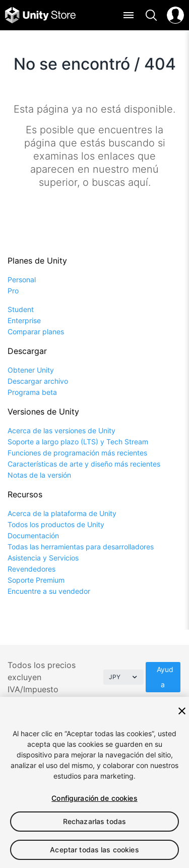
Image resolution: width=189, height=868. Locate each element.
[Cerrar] (182, 711)
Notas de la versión (39, 475)
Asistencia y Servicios (43, 558)
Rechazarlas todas (94, 821)
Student (21, 309)
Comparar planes (36, 331)
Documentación (33, 535)
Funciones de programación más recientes (77, 453)
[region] (94, 782)
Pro (13, 291)
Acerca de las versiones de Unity (61, 430)
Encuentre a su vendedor (49, 591)
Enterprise (24, 320)
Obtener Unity (31, 370)
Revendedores (31, 569)
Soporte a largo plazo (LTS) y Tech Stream (78, 442)
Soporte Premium (36, 580)
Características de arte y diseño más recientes (84, 464)
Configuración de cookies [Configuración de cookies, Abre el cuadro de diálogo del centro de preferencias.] (94, 798)
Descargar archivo (38, 381)
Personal (22, 279)
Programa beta (32, 392)
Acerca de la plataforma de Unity (62, 513)
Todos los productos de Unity (56, 524)
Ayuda (165, 677)
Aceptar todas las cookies (94, 850)
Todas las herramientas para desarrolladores (81, 547)
